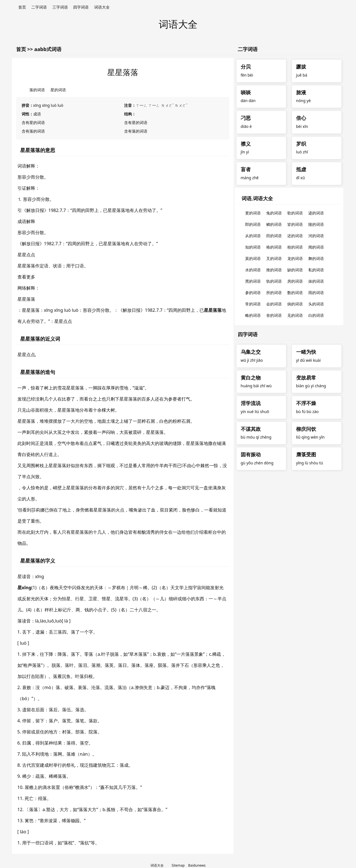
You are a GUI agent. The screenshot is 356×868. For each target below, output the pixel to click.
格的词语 (274, 247)
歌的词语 (295, 213)
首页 (22, 7)
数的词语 (295, 293)
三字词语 (60, 7)
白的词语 (316, 315)
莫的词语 (253, 258)
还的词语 (295, 236)
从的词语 (253, 236)
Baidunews (197, 865)
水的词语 (253, 270)
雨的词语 (316, 293)
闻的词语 (316, 247)
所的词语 (274, 293)
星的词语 (58, 90)
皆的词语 (295, 224)
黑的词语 (253, 281)
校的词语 (295, 247)
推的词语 (274, 270)
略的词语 (253, 315)
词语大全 (102, 7)
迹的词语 (316, 213)
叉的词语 (274, 258)
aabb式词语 (48, 49)
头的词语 (316, 304)
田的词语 (274, 236)
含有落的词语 (33, 131)
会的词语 (274, 304)
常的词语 (253, 304)
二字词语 (39, 7)
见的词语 (295, 315)
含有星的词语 (33, 122)
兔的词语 (274, 213)
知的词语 (253, 247)
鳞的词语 (274, 224)
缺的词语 (295, 270)
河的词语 (316, 236)
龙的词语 (295, 258)
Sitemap (178, 865)
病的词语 (295, 304)
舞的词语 (316, 258)
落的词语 (37, 90)
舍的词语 (274, 315)
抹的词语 (316, 281)
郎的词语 (253, 224)
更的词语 (253, 213)
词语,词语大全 (257, 198)
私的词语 (316, 270)
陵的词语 (316, 224)
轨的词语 (274, 281)
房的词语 (295, 281)
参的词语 (253, 293)
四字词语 (81, 7)
